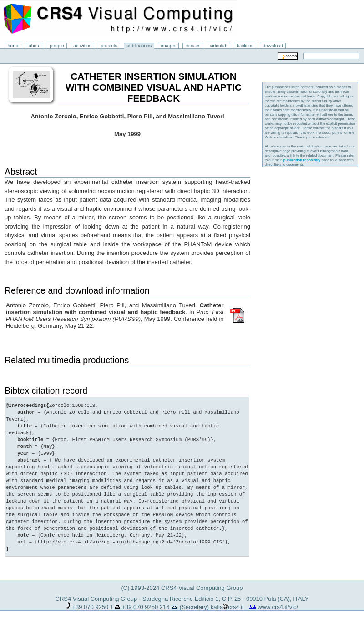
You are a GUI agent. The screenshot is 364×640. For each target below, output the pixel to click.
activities (82, 46)
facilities (245, 46)
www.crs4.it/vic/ (278, 607)
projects (109, 46)
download (273, 46)
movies (193, 46)
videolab (219, 46)
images (169, 46)
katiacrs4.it (227, 607)
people (57, 46)
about (35, 46)
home (14, 46)
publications (139, 46)
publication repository (302, 160)
